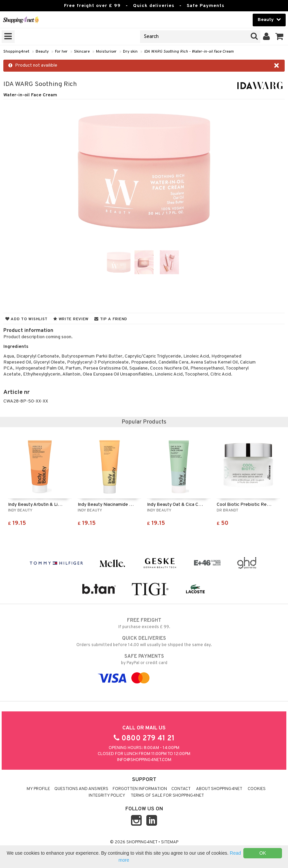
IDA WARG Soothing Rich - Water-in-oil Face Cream (189, 52)
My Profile (38, 789)
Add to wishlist (26, 319)
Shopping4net (16, 52)
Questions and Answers (81, 789)
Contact (181, 789)
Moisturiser (106, 52)
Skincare (82, 52)
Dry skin (130, 52)
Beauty (42, 52)
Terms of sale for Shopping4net (167, 796)
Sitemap (170, 842)
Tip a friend (111, 319)
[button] (279, 37)
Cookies (257, 789)
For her (61, 52)
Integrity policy (107, 796)
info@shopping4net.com (144, 760)
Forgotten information (140, 789)
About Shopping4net (219, 789)
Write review (71, 319)
